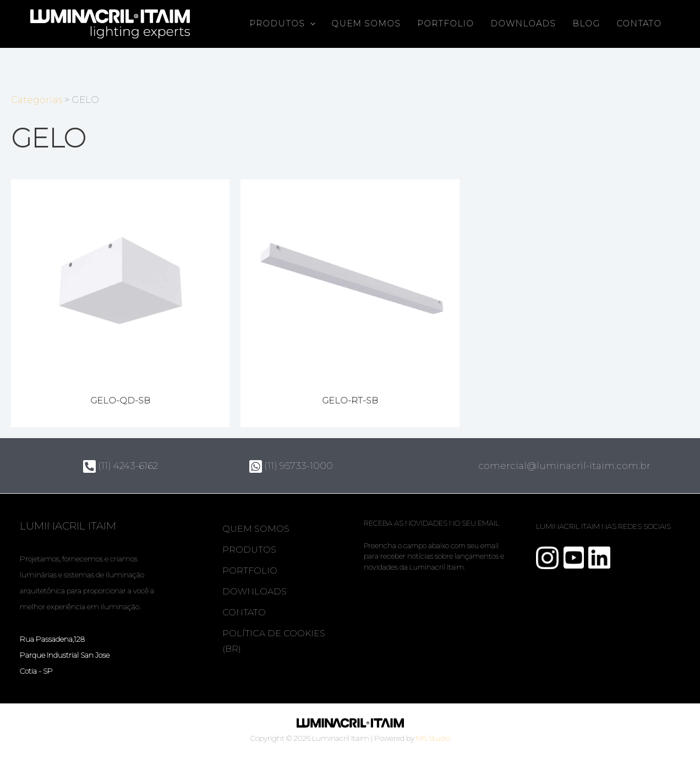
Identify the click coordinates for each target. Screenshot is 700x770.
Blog (586, 24)
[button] (310, 24)
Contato (639, 24)
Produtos (282, 24)
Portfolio (445, 24)
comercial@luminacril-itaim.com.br (564, 466)
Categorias (37, 100)
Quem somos (366, 24)
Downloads (523, 24)
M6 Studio (433, 738)
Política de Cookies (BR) (274, 641)
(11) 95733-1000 (291, 466)
